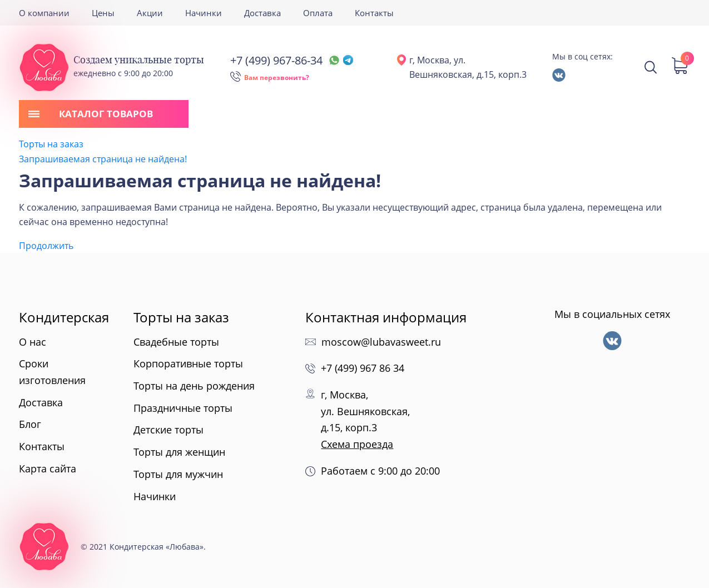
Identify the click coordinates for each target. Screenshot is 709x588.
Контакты (374, 13)
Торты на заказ (51, 144)
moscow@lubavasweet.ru (381, 342)
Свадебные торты (176, 342)
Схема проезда (357, 444)
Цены (103, 13)
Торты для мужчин (178, 474)
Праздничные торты (183, 408)
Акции (150, 13)
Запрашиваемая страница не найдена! (103, 159)
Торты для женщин (179, 452)
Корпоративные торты (188, 363)
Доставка (262, 13)
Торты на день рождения (194, 386)
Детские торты (168, 430)
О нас (33, 342)
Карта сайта (48, 469)
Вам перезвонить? (277, 78)
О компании (44, 13)
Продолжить (46, 246)
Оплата (318, 13)
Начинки (204, 13)
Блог (30, 424)
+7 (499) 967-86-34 (292, 60)
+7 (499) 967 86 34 (363, 368)
